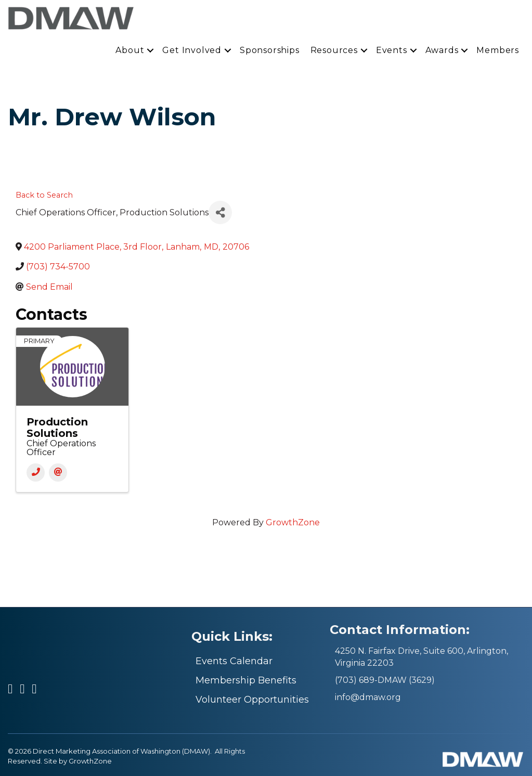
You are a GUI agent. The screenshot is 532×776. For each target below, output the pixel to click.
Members (498, 50)
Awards (442, 50)
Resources (334, 50)
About (130, 50)
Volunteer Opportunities (252, 700)
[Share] (220, 212)
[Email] (58, 473)
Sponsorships (270, 50)
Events (392, 50)
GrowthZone (293, 522)
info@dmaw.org (368, 697)
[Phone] (36, 473)
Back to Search (44, 195)
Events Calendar (234, 661)
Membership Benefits (246, 680)
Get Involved (192, 50)
